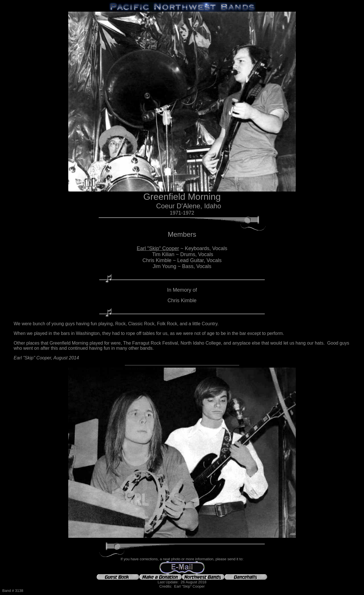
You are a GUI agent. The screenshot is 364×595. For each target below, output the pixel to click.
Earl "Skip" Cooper (158, 248)
